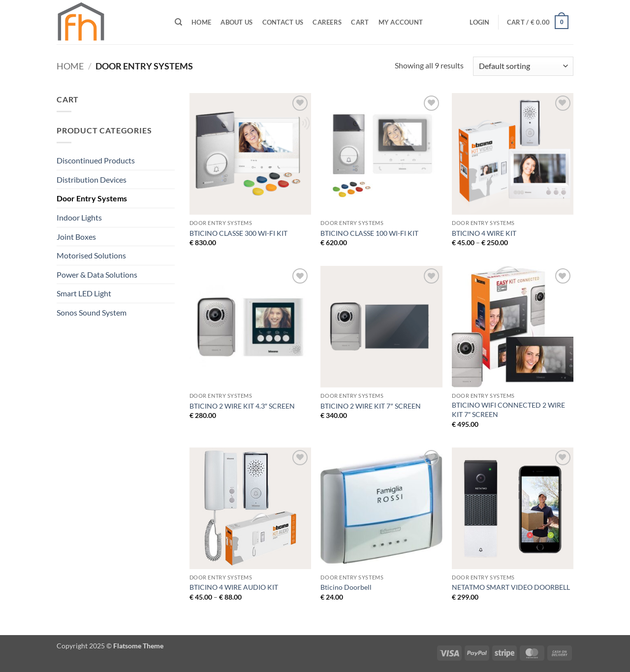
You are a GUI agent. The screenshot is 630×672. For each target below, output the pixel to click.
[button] (480, 22)
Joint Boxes (76, 237)
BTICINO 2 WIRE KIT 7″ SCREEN (370, 406)
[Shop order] (523, 66)
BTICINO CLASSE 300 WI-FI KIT (238, 233)
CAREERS (327, 22)
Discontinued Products (96, 160)
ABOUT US (236, 22)
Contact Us (283, 22)
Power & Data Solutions (97, 274)
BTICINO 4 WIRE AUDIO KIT (234, 587)
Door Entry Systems (92, 198)
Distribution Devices (92, 179)
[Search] (178, 22)
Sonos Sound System (92, 312)
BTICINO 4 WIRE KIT (484, 233)
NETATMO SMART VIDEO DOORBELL (511, 587)
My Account (401, 22)
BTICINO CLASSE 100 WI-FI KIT (369, 233)
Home (201, 22)
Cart (360, 22)
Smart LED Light (84, 293)
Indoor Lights (79, 217)
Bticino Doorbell (346, 587)
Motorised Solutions (91, 255)
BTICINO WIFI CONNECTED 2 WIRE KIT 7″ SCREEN (508, 410)
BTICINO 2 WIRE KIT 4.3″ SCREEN (242, 406)
